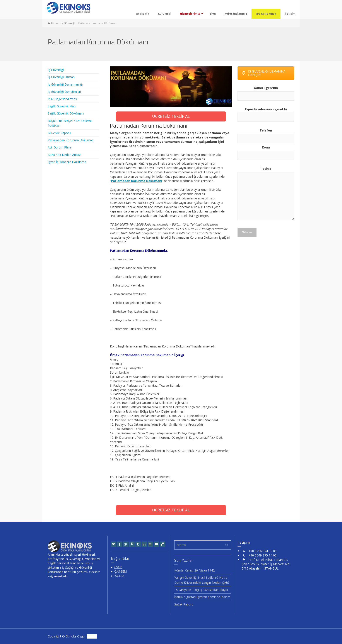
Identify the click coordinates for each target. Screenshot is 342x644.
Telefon (266, 134)
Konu (266, 151)
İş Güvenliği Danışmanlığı (65, 84)
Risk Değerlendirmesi (63, 99)
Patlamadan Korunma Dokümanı (137, 181)
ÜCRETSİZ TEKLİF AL (171, 116)
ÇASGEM (121, 571)
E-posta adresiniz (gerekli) (266, 113)
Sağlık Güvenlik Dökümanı (66, 113)
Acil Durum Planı (59, 147)
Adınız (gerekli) (266, 92)
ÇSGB (118, 567)
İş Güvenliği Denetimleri (64, 92)
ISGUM (119, 576)
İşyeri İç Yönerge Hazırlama (67, 162)
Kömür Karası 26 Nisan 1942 (194, 570)
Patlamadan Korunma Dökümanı (71, 140)
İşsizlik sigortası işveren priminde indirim (202, 597)
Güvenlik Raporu (59, 133)
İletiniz (266, 194)
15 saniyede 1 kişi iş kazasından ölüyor (201, 590)
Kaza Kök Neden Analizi (64, 155)
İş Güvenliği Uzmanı (62, 77)
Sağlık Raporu (184, 604)
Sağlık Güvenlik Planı (62, 106)
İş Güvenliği (56, 70)
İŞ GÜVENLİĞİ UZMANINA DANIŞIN (264, 73)
